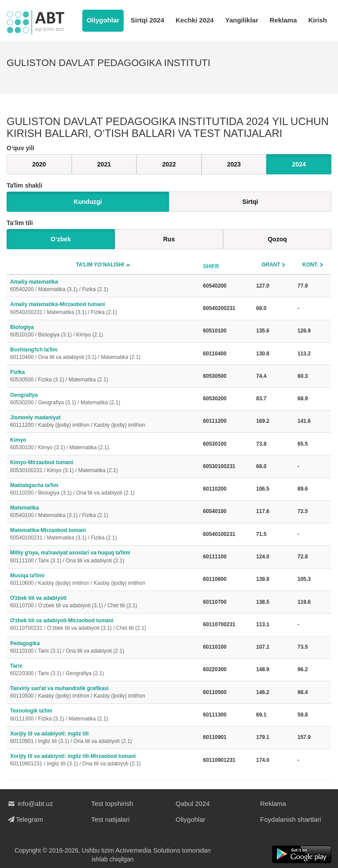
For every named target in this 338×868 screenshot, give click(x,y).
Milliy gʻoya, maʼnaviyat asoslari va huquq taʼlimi (103, 557)
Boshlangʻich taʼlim (103, 354)
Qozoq (277, 239)
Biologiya (103, 331)
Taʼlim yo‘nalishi (100, 265)
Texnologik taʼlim (103, 715)
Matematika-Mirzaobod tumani (103, 534)
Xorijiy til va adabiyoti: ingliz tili (103, 738)
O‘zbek (61, 239)
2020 (39, 164)
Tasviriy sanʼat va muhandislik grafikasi (103, 693)
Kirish (318, 20)
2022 (169, 164)
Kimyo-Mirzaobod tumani (103, 467)
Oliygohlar (103, 20)
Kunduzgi (88, 202)
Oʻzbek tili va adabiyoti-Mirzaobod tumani (103, 625)
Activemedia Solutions (148, 850)
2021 (104, 164)
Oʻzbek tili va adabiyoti (103, 602)
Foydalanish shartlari (290, 819)
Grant (271, 265)
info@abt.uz (30, 803)
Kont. (310, 265)
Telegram (25, 819)
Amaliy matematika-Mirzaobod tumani (103, 308)
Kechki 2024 (195, 20)
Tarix (103, 670)
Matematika (103, 512)
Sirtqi (250, 202)
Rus (169, 239)
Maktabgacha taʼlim (103, 489)
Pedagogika (103, 648)
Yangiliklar (242, 20)
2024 (299, 164)
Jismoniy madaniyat (103, 422)
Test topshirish (112, 803)
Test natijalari (110, 819)
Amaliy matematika (103, 286)
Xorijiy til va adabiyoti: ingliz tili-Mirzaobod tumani (103, 760)
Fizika (103, 376)
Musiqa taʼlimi (103, 580)
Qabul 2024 (193, 803)
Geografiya (103, 399)
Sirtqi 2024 (147, 20)
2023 (234, 164)
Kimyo (103, 444)
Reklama (283, 20)
